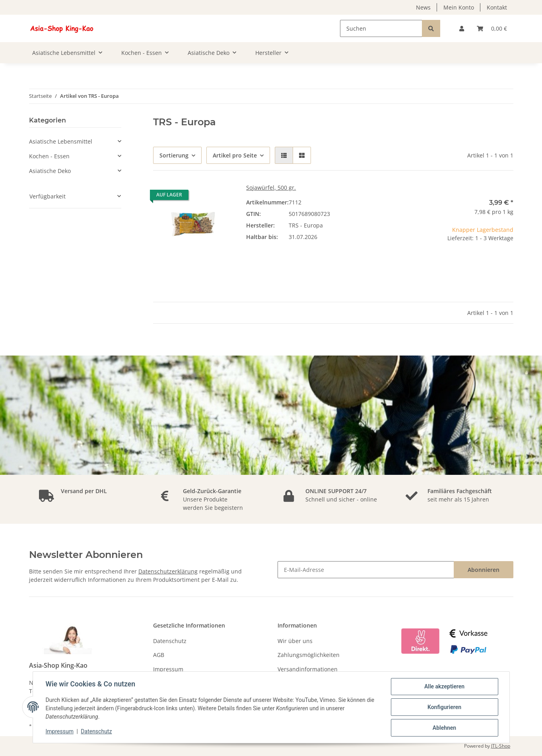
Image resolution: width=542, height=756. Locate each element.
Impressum (168, 669)
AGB (159, 655)
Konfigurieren (444, 707)
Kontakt (497, 7)
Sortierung (174, 155)
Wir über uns (295, 641)
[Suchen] (381, 28)
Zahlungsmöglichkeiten (309, 655)
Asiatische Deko (50, 171)
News (423, 7)
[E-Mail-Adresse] (366, 570)
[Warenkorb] (492, 28)
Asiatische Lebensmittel (61, 141)
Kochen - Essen (49, 156)
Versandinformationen (308, 669)
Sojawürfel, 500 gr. (271, 188)
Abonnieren (484, 570)
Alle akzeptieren (444, 686)
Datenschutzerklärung (168, 571)
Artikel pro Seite (235, 155)
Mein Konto (459, 7)
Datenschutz (170, 641)
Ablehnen (444, 728)
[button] (462, 28)
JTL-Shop (501, 746)
